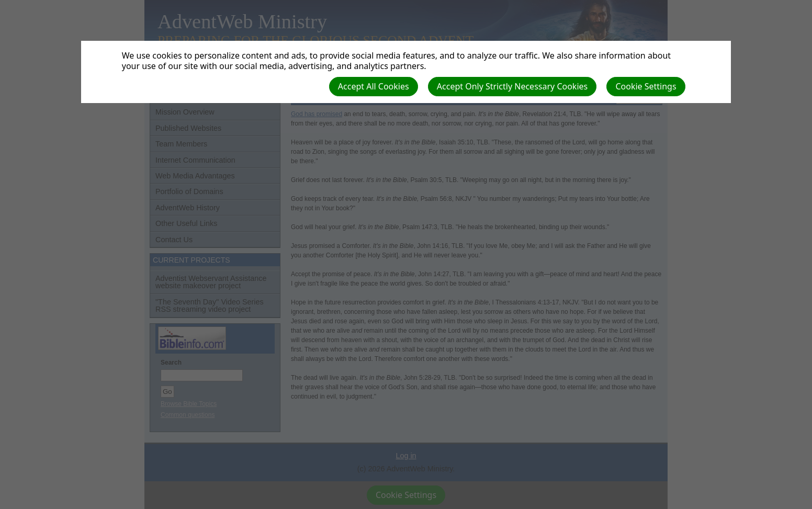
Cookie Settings (646, 86)
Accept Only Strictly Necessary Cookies (512, 86)
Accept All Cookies (374, 86)
